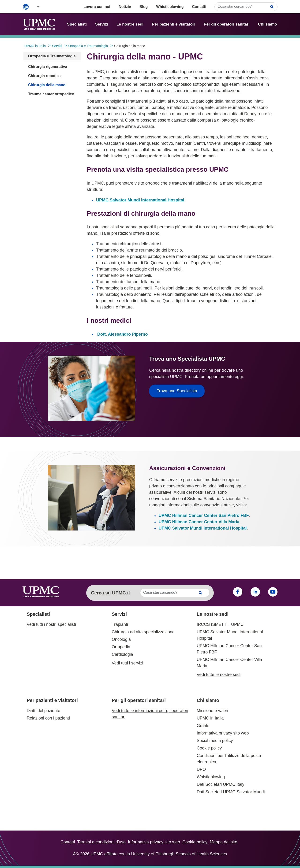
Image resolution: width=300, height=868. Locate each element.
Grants (203, 726)
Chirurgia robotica (44, 76)
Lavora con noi (97, 7)
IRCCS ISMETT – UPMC (220, 624)
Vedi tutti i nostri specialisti (51, 624)
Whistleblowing (170, 7)
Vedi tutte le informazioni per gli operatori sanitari (150, 714)
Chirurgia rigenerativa (48, 67)
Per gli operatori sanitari (227, 24)
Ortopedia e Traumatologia (52, 56)
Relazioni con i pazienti (48, 718)
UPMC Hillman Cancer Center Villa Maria (199, 522)
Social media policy (215, 741)
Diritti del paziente (43, 711)
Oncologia (121, 639)
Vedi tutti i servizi (127, 663)
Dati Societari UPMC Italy (220, 784)
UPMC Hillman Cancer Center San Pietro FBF (204, 516)
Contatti (199, 7)
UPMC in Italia (210, 718)
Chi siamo (268, 24)
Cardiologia (122, 654)
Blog (144, 7)
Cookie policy (209, 748)
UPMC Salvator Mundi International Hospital (140, 200)
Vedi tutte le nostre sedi (219, 675)
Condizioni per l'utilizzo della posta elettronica (229, 759)
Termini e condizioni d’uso (101, 842)
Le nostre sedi (130, 24)
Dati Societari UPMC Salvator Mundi (231, 792)
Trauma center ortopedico (51, 94)
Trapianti (120, 624)
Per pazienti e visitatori (174, 24)
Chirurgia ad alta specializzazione (143, 632)
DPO (201, 769)
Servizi (102, 24)
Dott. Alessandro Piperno (122, 334)
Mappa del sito (223, 842)
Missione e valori (212, 711)
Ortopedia (121, 647)
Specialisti (77, 24)
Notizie (125, 7)
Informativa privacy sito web (223, 733)
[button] (35, 7)
